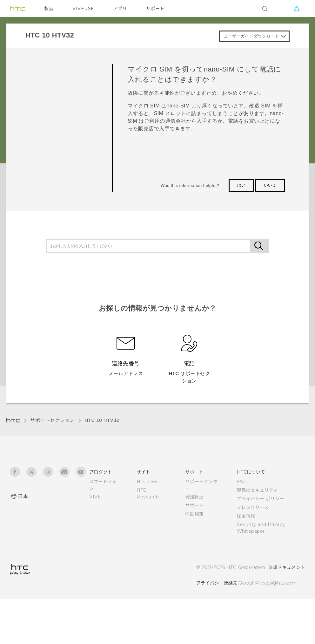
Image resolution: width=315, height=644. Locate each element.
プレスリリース (253, 507)
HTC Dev (147, 482)
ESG (242, 482)
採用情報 (246, 516)
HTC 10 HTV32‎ (102, 420)
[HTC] (17, 9)
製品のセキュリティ (258, 490)
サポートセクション (52, 420)
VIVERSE (83, 9)
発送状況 (194, 497)
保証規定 (194, 514)
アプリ (120, 9)
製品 (49, 9)
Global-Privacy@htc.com (268, 583)
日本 (23, 496)
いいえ (270, 185)
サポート (155, 9)
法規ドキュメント (287, 567)
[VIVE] (297, 9)
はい (241, 185)
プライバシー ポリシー (261, 499)
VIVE (95, 497)
